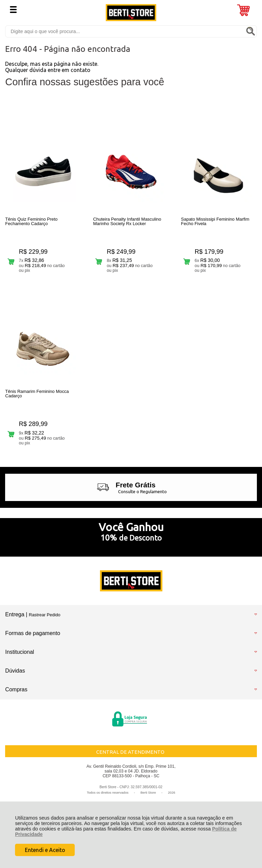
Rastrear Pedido (44, 617)
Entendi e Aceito (45, 850)
